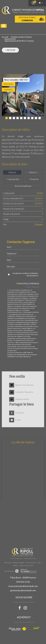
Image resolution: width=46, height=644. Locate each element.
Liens (39, 563)
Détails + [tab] (33, 172)
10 (40, 118)
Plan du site (8, 563)
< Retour (10, 50)
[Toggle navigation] (4, 26)
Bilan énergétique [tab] (23, 186)
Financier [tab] (34, 179)
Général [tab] (12, 172)
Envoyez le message (28, 283)
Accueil (5, 37)
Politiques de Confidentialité (17, 355)
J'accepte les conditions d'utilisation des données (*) (25, 275)
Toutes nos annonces (26, 566)
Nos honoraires (31, 563)
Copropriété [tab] (13, 179)
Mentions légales (19, 563)
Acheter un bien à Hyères (21, 37)
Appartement (10, 39)
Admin (15, 566)
